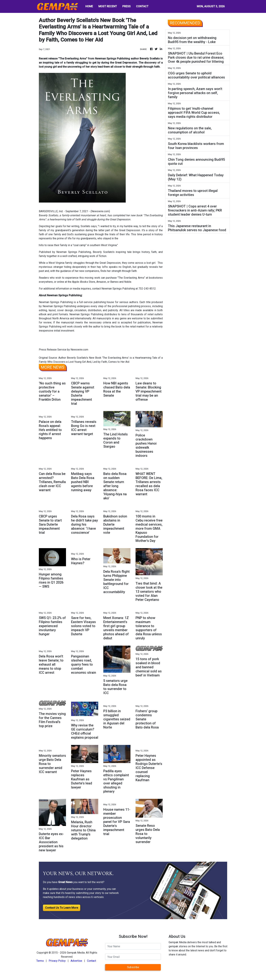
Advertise (76, 961)
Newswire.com (100, 211)
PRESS (126, 6)
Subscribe (133, 967)
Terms (40, 961)
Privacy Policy (57, 961)
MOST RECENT (108, 6)
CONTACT (142, 6)
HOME (89, 6)
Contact (92, 961)
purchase (112, 278)
